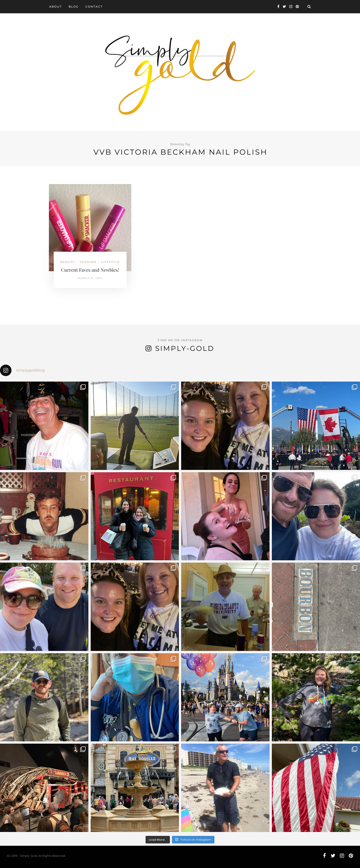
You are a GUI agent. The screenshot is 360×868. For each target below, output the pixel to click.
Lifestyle (110, 262)
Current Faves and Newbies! (90, 270)
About (55, 7)
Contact (94, 7)
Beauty (68, 262)
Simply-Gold (185, 348)
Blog (74, 7)
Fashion (88, 262)
